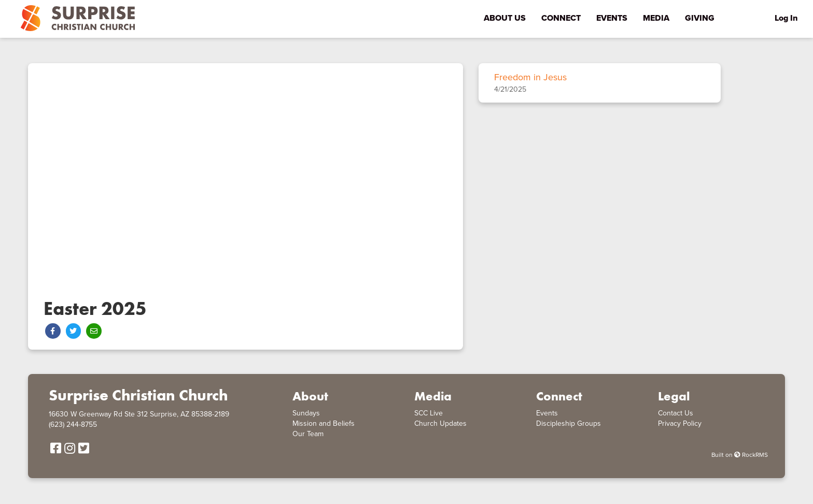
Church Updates (440, 423)
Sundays (306, 413)
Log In (786, 18)
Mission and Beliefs (324, 423)
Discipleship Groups (569, 423)
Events (547, 413)
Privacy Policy (680, 423)
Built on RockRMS (740, 455)
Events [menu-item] (612, 18)
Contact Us (676, 413)
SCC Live (429, 413)
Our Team (308, 434)
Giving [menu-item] (700, 18)
